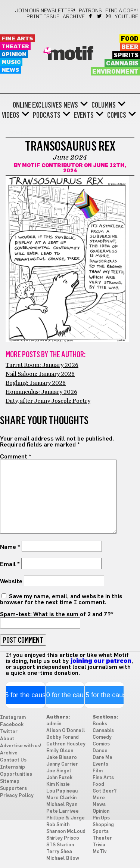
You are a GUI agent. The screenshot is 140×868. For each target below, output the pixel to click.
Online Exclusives (37, 105)
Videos (11, 115)
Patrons (90, 11)
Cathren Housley (66, 744)
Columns (104, 105)
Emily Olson (60, 751)
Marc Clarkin (61, 798)
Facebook (91, 16)
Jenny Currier (62, 764)
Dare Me (102, 758)
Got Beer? (105, 791)
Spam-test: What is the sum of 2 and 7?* (57, 614)
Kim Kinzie (58, 784)
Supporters (13, 789)
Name (10, 547)
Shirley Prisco (63, 838)
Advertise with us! (21, 746)
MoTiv (99, 852)
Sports (101, 832)
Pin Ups (101, 818)
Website (11, 581)
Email (10, 564)
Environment (115, 72)
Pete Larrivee (63, 811)
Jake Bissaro (62, 758)
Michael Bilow (63, 858)
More (99, 798)
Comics (117, 115)
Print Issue (43, 17)
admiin (54, 724)
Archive (74, 17)
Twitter (100, 16)
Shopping (103, 825)
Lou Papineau (62, 791)
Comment (16, 457)
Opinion (14, 54)
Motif (70, 54)
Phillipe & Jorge (66, 818)
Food (130, 39)
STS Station (60, 845)
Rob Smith (58, 825)
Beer (130, 47)
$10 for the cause (65, 695)
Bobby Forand (63, 737)
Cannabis (122, 64)
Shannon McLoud (66, 832)
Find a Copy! (122, 11)
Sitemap (10, 781)
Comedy (102, 737)
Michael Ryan (62, 805)
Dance (100, 751)
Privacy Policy (17, 796)
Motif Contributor (52, 166)
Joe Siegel (59, 771)
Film (98, 771)
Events (84, 115)
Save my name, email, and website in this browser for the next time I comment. (61, 599)
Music (11, 62)
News (10, 70)
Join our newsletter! (45, 11)
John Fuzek (59, 778)
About (7, 739)
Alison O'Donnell (66, 731)
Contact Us (13, 760)
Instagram (109, 16)
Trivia (99, 845)
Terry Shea (59, 852)
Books (100, 724)
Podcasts (47, 115)
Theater (15, 47)
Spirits (126, 55)
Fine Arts (17, 39)
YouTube (127, 17)
